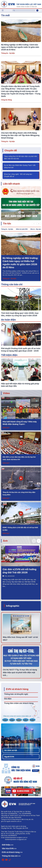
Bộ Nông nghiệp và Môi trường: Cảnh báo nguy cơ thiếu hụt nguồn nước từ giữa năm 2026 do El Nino (20, 47)
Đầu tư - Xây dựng (36, 229)
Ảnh (5, 541)
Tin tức (7, 223)
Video (6, 393)
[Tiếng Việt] (21, 4)
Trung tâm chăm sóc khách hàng (19, 703)
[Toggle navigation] (3, 10)
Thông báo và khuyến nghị (16, 694)
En (40, 10)
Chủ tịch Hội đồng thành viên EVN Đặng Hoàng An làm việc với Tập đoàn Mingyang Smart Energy (20, 135)
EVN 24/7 (6, 428)
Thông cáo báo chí (12, 284)
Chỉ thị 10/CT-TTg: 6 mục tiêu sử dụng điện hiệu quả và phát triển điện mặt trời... (20, 672)
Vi (37, 10)
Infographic (13, 606)
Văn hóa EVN (12, 745)
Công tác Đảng (6, 100)
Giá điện (8, 699)
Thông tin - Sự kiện (8, 53)
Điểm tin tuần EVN (22, 229)
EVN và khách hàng (17, 689)
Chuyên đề (11, 150)
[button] (39, 224)
